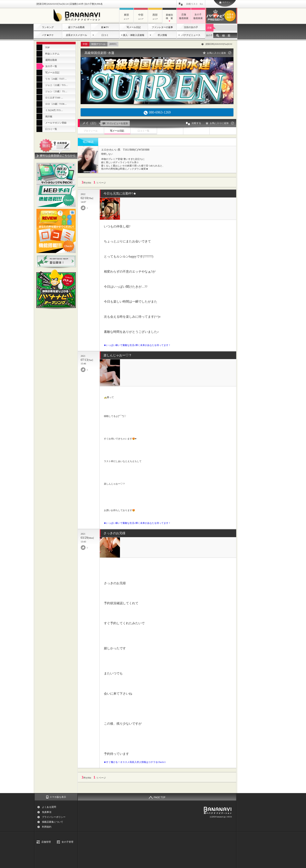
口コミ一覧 (51, 129)
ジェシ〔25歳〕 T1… (56, 91)
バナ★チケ (48, 35)
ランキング (48, 27)
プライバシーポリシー (54, 817)
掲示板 (49, 116)
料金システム (52, 54)
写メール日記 (134, 27)
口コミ (105, 35)
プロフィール (91, 131)
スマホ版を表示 (58, 797)
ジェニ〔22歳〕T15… (57, 85)
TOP (47, 47)
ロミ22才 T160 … (54, 98)
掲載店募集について (53, 822)
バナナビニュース (191, 35)
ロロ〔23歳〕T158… (56, 104)
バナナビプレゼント (231, 16)
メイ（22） (90, 123)
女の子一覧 (51, 66)
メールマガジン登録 (56, 123)
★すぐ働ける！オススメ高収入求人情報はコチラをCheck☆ (135, 762)
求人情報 (162, 35)
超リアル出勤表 (76, 27)
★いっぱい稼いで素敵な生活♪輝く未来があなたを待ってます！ (137, 345)
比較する (193, 124)
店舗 (209, 28)
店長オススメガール (76, 35)
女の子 (209, 35)
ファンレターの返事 (162, 27)
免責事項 (47, 812)
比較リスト (195, 4)
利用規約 (47, 827)
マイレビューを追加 (115, 123)
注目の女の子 (191, 27)
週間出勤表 (51, 60)
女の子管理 (67, 842)
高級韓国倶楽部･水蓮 (99, 53)
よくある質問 (49, 807)
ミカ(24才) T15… (54, 110)
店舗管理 (46, 842)
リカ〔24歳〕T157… (56, 79)
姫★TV (105, 27)
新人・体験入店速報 (134, 35)
